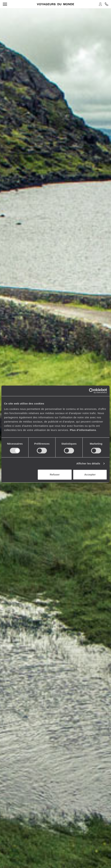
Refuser (55, 474)
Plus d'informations (83, 430)
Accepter (90, 474)
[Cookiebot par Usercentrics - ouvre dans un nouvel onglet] (92, 391)
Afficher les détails (88, 463)
